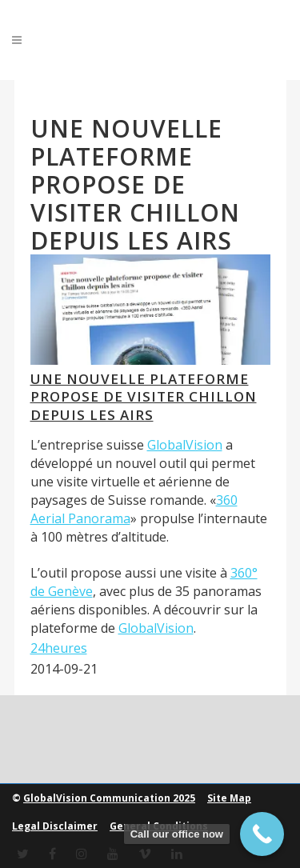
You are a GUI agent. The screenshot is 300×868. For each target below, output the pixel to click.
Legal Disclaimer (55, 826)
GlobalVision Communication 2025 (109, 798)
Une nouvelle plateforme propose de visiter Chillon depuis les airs (144, 396)
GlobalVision (185, 445)
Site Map (229, 798)
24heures (59, 648)
